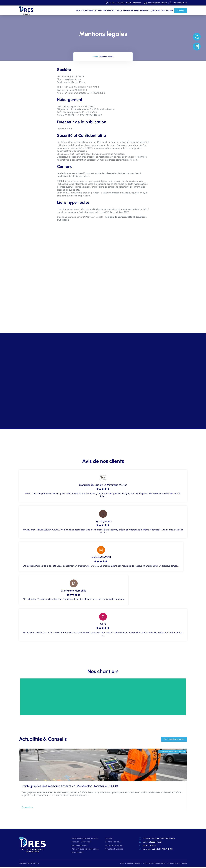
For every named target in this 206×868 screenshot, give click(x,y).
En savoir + (27, 808)
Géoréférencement (131, 10)
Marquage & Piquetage (112, 10)
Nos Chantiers (167, 10)
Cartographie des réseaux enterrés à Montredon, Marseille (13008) (70, 787)
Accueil (95, 57)
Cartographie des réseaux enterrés (172, 753)
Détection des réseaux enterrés (88, 10)
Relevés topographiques (150, 10)
